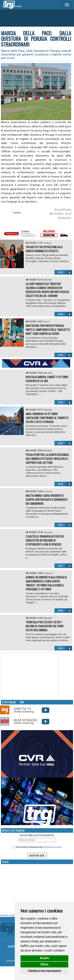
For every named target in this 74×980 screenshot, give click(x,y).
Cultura (48, 243)
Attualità (48, 280)
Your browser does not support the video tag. (30, 676)
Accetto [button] (44, 958)
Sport (47, 322)
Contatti (12, 946)
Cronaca (48, 492)
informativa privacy (52, 847)
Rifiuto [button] (44, 964)
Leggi (65, 272)
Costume (49, 573)
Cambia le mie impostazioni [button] (44, 971)
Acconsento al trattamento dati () (39, 847)
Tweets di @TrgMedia (12, 915)
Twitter (17, 213)
